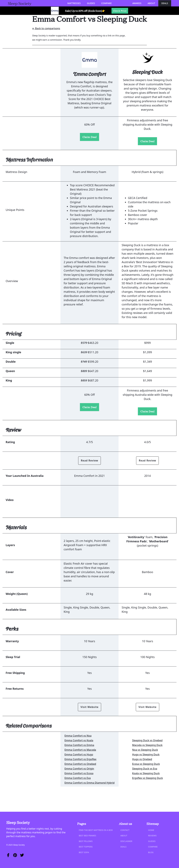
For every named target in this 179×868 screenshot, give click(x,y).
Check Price (120, 11)
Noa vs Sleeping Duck (145, 750)
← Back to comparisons (46, 28)
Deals (165, 3)
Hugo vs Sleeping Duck (146, 754)
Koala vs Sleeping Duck (146, 773)
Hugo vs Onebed (142, 759)
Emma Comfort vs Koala (79, 740)
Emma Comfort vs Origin (79, 769)
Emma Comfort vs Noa (78, 736)
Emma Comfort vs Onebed (80, 764)
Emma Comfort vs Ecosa (79, 773)
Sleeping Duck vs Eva (145, 769)
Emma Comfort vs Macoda (80, 750)
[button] (74, 3)
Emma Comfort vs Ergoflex (80, 759)
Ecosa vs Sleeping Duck (146, 764)
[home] (20, 3)
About (151, 3)
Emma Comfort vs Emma (79, 745)
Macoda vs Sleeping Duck (147, 745)
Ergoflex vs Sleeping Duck (147, 778)
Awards (137, 3)
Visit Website (90, 707)
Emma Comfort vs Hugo (79, 754)
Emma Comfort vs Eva (78, 778)
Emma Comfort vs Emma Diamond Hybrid (90, 783)
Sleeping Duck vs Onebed (147, 740)
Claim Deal (89, 137)
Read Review (89, 460)
